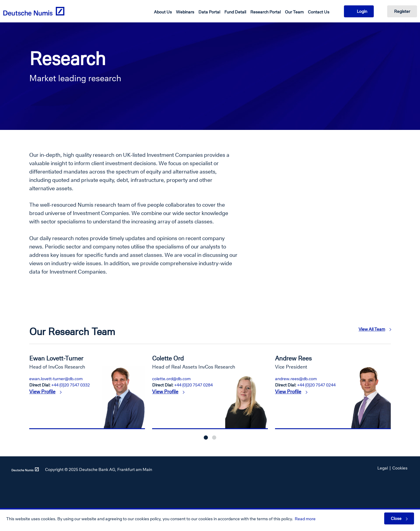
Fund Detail (235, 12)
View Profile (42, 391)
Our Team (294, 12)
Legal (383, 468)
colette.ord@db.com (171, 379)
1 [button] (206, 438)
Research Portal (265, 12)
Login (362, 11)
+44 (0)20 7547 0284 (193, 385)
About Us (163, 12)
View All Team (372, 329)
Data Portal (209, 12)
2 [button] (214, 438)
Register (402, 11)
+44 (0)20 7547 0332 (71, 385)
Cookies (400, 468)
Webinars (185, 12)
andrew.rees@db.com (296, 379)
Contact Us (319, 12)
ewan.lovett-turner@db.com (56, 379)
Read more (305, 519)
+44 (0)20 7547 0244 (316, 385)
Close (396, 518)
